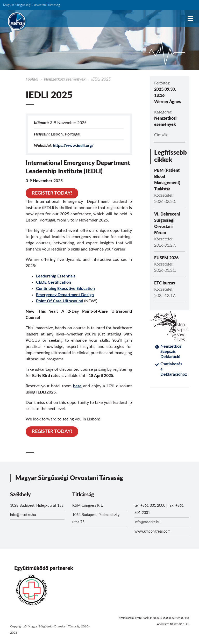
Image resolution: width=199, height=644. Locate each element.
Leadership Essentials (56, 276)
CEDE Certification (54, 282)
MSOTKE (17, 21)
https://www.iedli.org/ (73, 146)
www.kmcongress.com (152, 532)
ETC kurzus (165, 283)
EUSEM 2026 (166, 258)
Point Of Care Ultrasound (60, 301)
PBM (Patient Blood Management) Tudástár (167, 180)
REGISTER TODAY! (52, 193)
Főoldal (32, 79)
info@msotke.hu (23, 515)
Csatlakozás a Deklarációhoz (173, 369)
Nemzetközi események (65, 79)
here (77, 386)
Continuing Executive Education (65, 289)
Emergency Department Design (65, 295)
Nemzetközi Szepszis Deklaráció (171, 352)
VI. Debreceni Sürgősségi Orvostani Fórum (167, 224)
